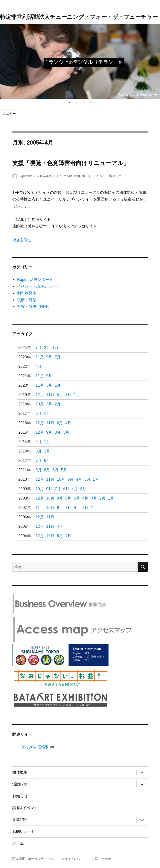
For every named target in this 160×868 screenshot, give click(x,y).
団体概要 (20, 772)
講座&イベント (25, 808)
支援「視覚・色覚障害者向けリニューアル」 (71, 163)
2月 (47, 348)
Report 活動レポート (77, 176)
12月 (40, 395)
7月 (39, 348)
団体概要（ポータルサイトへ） (34, 859)
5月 (60, 395)
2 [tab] (77, 103)
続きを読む (22, 240)
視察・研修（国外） (34, 307)
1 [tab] (69, 103)
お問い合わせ (24, 831)
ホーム (18, 843)
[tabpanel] (80, 61)
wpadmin (26, 176)
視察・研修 (27, 300)
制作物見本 (27, 293)
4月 (39, 366)
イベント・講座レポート (111, 176)
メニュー (9, 114)
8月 (39, 413)
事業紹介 (20, 820)
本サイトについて (74, 859)
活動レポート (24, 784)
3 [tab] (84, 103)
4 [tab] (91, 103)
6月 (60, 423)
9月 (49, 357)
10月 (40, 404)
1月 (55, 348)
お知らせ (20, 796)
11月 (40, 357)
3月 (49, 385)
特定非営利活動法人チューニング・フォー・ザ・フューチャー (79, 17)
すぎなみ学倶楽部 (35, 747)
